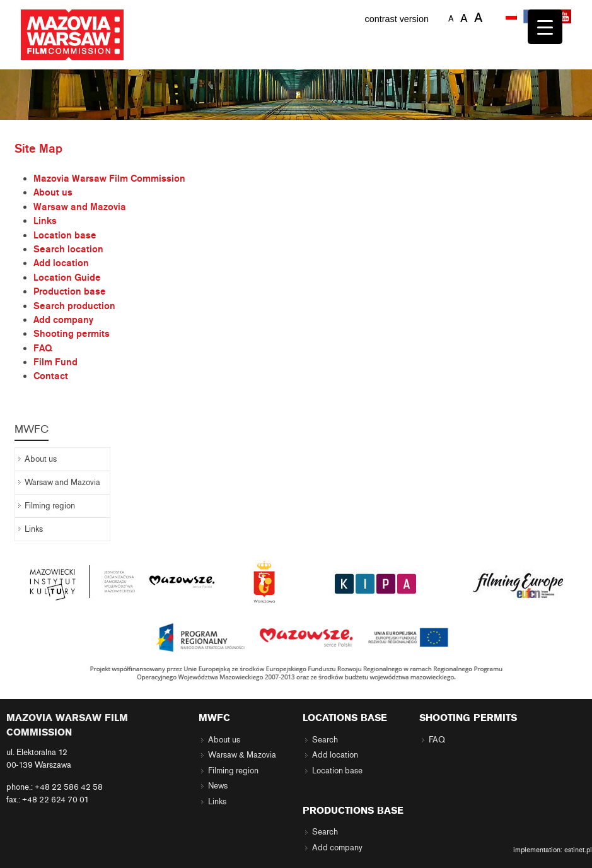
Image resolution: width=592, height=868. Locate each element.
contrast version (397, 19)
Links (45, 221)
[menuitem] (513, 17)
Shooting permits (72, 334)
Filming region (50, 506)
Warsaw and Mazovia (80, 207)
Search (325, 740)
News (218, 786)
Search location (68, 249)
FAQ (43, 348)
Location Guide (67, 278)
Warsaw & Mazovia (242, 755)
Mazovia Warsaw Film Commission (109, 179)
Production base (70, 291)
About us (53, 192)
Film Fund (55, 362)
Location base (65, 235)
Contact (51, 376)
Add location (61, 263)
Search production (74, 306)
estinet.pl (578, 850)
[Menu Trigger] (545, 27)
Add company (63, 320)
